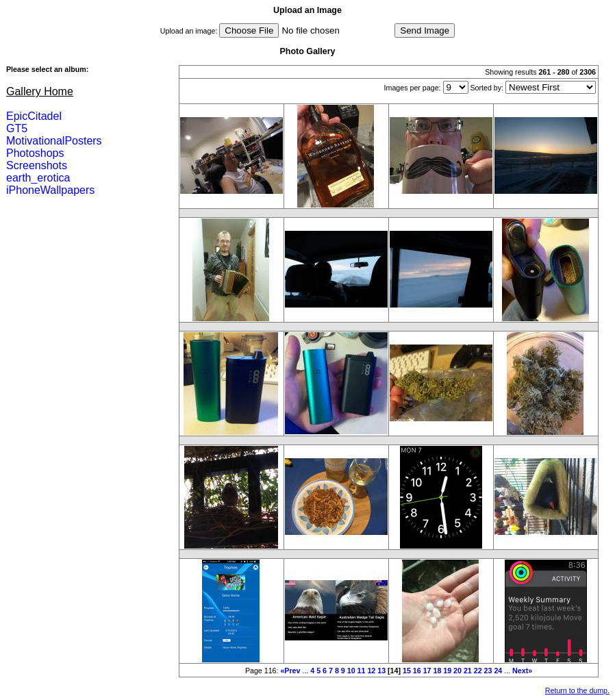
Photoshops (35, 153)
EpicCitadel (34, 116)
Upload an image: (189, 31)
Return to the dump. (577, 690)
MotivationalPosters (54, 141)
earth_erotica (38, 178)
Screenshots (37, 165)
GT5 (17, 128)
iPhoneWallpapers (50, 190)
